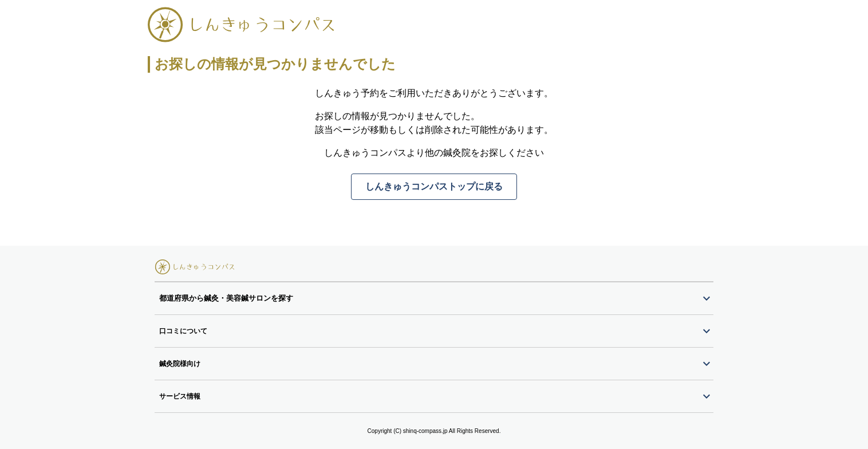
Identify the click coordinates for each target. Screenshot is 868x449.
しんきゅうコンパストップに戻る (434, 186)
